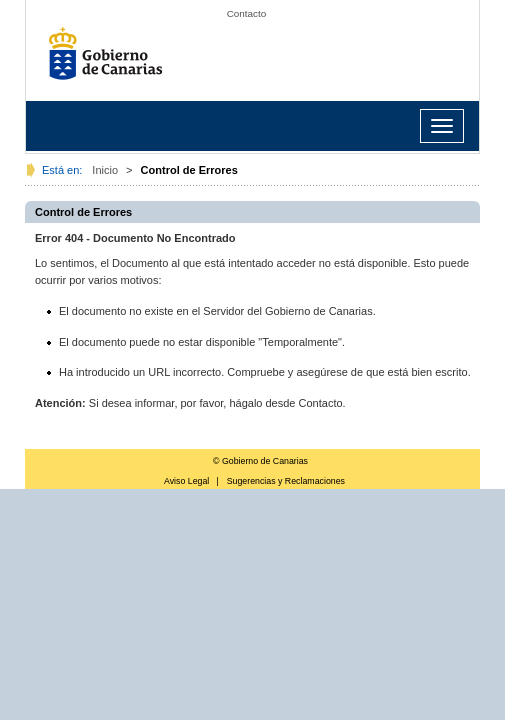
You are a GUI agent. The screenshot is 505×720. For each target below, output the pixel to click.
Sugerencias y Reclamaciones (286, 481)
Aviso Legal (186, 481)
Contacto (247, 13)
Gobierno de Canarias (111, 60)
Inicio (105, 170)
